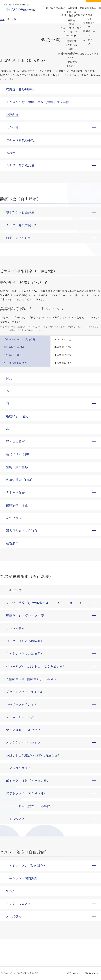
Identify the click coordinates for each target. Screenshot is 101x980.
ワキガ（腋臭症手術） (22, 140)
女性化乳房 (14, 127)
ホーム (45, 10)
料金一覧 (88, 10)
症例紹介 (80, 10)
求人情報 (81, 13)
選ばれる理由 (54, 10)
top (2, 19)
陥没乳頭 (12, 115)
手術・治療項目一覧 (68, 10)
